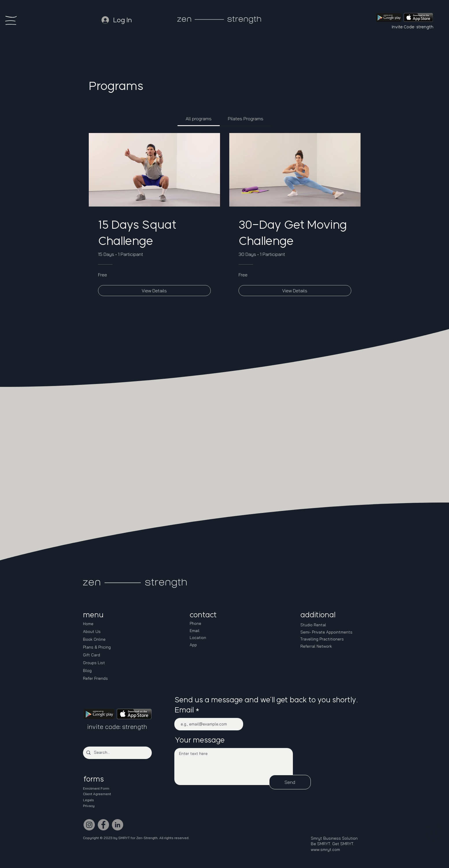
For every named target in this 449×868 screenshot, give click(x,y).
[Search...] (117, 753)
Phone (195, 623)
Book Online (94, 639)
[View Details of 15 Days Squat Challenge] (154, 291)
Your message (200, 740)
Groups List (94, 663)
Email (184, 710)
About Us (92, 631)
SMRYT (124, 838)
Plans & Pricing (97, 647)
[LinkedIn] (118, 825)
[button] (11, 20)
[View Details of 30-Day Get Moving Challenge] (295, 291)
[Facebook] (103, 825)
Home (88, 624)
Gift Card (92, 655)
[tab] (199, 119)
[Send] (290, 782)
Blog (87, 671)
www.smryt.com (325, 849)
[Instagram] (89, 825)
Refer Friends (95, 678)
